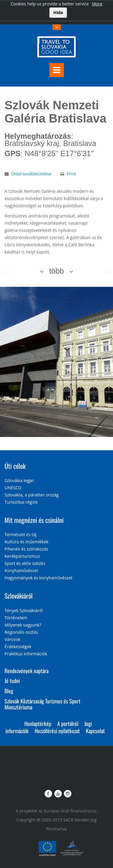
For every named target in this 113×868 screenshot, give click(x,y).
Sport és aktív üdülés (25, 563)
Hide (58, 12)
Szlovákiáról (19, 596)
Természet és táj (20, 534)
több (56, 271)
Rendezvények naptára (27, 671)
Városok (13, 639)
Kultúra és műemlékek (27, 542)
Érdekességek (18, 646)
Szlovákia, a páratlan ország (31, 495)
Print (71, 174)
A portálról (68, 724)
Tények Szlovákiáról (24, 610)
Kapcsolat (95, 731)
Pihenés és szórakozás (26, 549)
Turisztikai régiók (21, 502)
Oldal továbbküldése (31, 174)
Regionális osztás (21, 632)
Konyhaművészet (21, 571)
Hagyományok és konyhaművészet (38, 578)
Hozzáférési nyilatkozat (57, 731)
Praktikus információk (26, 654)
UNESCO (13, 488)
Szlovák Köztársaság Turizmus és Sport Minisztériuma (42, 704)
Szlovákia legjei (19, 480)
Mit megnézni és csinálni (34, 520)
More (97, 4)
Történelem (16, 618)
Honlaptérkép (38, 724)
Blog (9, 691)
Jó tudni (12, 681)
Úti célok (15, 466)
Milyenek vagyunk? (23, 625)
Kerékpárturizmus (22, 556)
